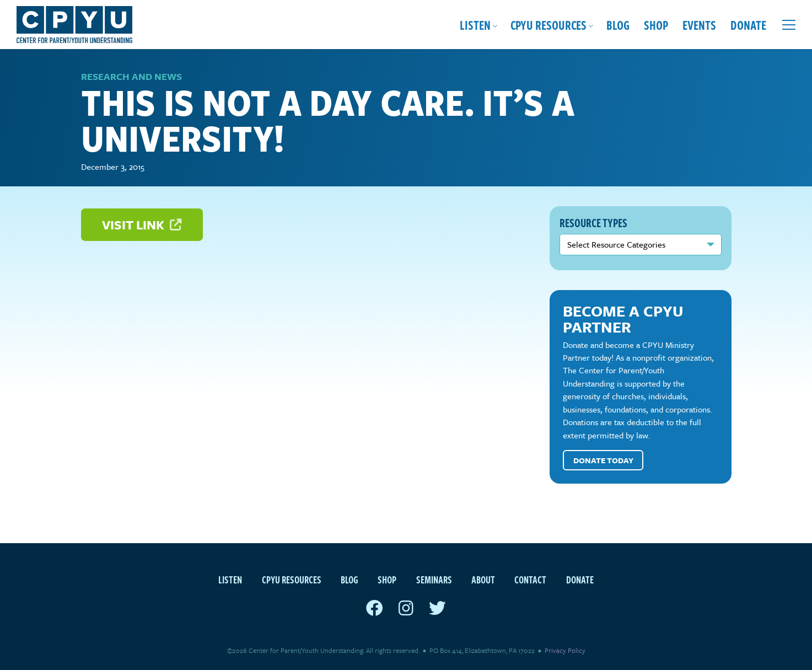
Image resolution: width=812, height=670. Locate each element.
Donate (748, 25)
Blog (618, 25)
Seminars (434, 579)
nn (641, 244)
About (483, 579)
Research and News (131, 76)
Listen (475, 25)
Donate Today (603, 460)
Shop (656, 25)
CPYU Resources (548, 25)
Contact (530, 579)
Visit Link (142, 225)
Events (699, 25)
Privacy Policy (565, 650)
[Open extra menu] (789, 25)
